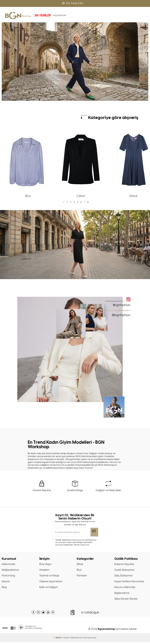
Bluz (79, 571)
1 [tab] (64, 202)
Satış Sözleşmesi (124, 577)
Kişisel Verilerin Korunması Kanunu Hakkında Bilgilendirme (130, 589)
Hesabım (45, 571)
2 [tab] (67, 202)
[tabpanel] (28, 163)
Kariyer (6, 583)
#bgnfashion (122, 305)
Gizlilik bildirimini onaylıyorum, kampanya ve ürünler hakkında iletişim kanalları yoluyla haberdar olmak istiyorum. (76, 543)
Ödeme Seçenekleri (51, 583)
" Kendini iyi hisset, (116, 313)
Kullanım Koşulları (125, 564)
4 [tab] (74, 202)
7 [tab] (85, 202)
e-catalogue (90, 614)
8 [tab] (88, 202)
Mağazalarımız (11, 571)
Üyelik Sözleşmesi (125, 571)
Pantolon (82, 577)
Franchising (9, 577)
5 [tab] (78, 202)
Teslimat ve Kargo (50, 577)
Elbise (80, 564)
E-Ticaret (65, 640)
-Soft (57, 640)
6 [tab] (81, 202)
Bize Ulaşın (46, 564)
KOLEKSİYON (50, 15)
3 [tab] (71, 202)
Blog (5, 589)
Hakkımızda (9, 564)
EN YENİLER (33, 15)
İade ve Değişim (49, 589)
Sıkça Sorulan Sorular (127, 601)
